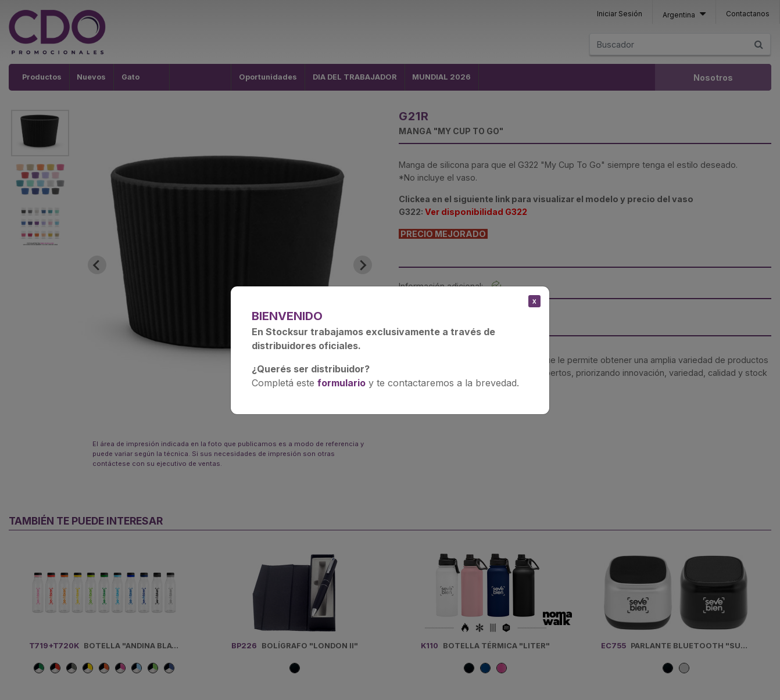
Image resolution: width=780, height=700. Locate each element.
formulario (341, 383)
